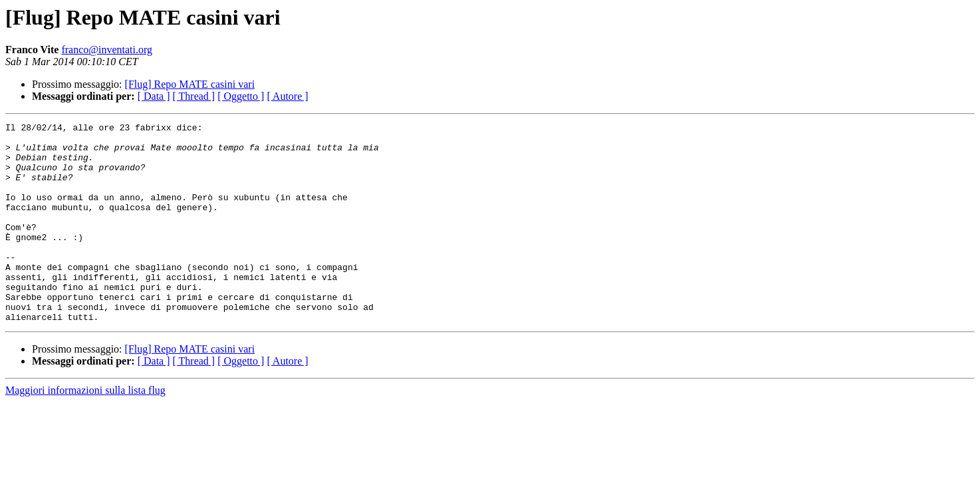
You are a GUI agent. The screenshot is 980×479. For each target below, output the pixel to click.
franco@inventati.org (107, 50)
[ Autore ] (287, 96)
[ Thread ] (194, 96)
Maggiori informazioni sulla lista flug (85, 430)
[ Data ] (154, 96)
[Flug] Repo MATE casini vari (190, 84)
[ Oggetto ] (241, 96)
